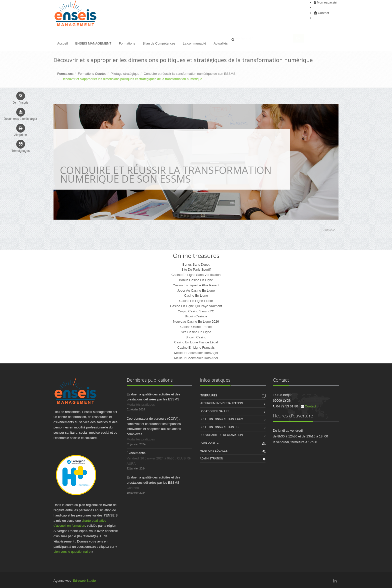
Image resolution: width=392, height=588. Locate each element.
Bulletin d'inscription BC (219, 427)
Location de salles (214, 411)
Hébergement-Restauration (221, 403)
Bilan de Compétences (159, 43)
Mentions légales (214, 451)
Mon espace (326, 2)
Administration (211, 458)
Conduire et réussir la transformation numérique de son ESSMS (190, 74)
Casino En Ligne (196, 296)
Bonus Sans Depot (196, 264)
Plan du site (209, 443)
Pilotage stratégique (125, 74)
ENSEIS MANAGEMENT (93, 43)
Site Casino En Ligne (196, 332)
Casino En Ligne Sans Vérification (196, 275)
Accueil (62, 43)
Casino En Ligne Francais (196, 348)
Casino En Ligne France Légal (196, 342)
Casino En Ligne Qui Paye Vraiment (196, 306)
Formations (127, 43)
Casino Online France (196, 327)
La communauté (194, 43)
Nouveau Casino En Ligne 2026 (196, 322)
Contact (323, 13)
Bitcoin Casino (196, 337)
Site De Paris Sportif (196, 269)
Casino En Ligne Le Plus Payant (196, 285)
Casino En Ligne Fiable (196, 301)
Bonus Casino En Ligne (196, 280)
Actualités (220, 43)
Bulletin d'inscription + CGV (221, 419)
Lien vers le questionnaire (72, 552)
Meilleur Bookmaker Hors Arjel (196, 353)
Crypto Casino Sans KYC (196, 311)
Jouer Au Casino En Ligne (196, 290)
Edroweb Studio (84, 581)
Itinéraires (208, 395)
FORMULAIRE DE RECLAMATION (221, 435)
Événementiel (137, 453)
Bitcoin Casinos (196, 316)
